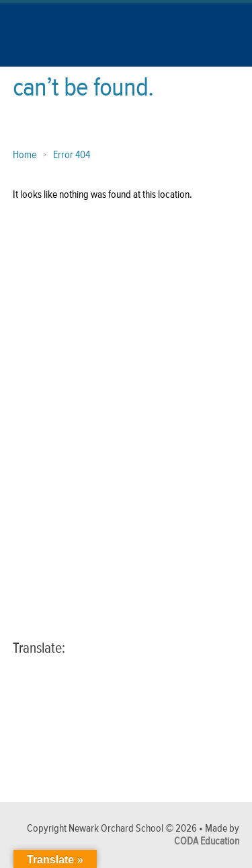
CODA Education (207, 841)
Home (25, 155)
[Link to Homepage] (48, 53)
